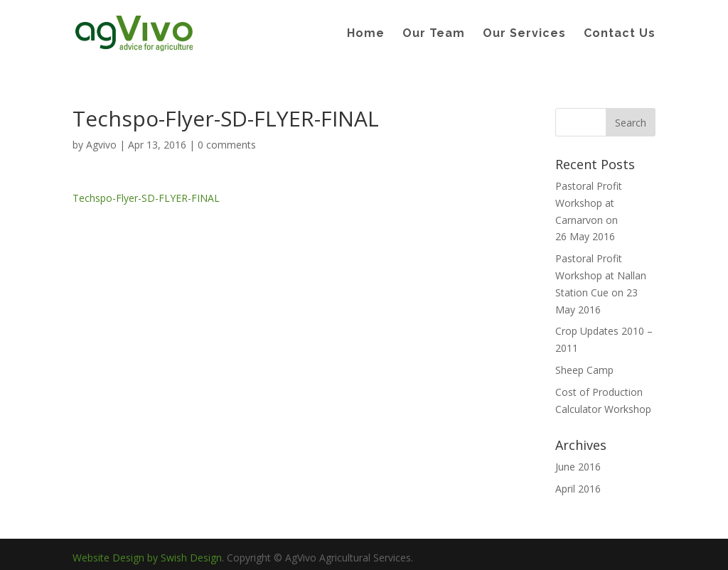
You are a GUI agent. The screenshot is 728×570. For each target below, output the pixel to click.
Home (366, 34)
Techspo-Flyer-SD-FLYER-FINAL (146, 198)
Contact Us (620, 34)
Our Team (434, 34)
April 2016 (578, 489)
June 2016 (578, 467)
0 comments (227, 145)
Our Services (524, 34)
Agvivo (101, 145)
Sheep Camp (584, 370)
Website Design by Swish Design (147, 558)
